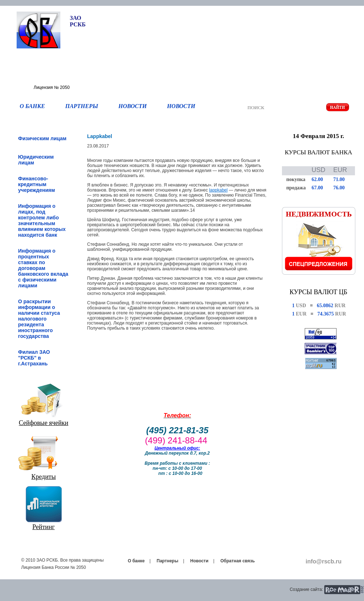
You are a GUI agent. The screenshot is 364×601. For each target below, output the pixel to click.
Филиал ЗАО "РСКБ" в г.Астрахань (34, 358)
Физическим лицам (42, 138)
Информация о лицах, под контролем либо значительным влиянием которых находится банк (42, 220)
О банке (136, 561)
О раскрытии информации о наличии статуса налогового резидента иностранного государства (39, 319)
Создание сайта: (306, 589)
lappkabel (218, 190)
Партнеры (167, 561)
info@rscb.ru (324, 561)
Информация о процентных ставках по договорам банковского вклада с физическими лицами (43, 268)
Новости (199, 561)
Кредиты (44, 477)
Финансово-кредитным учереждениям (37, 184)
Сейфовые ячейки (44, 423)
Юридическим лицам (36, 160)
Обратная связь (238, 561)
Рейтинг (44, 527)
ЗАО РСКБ (78, 21)
